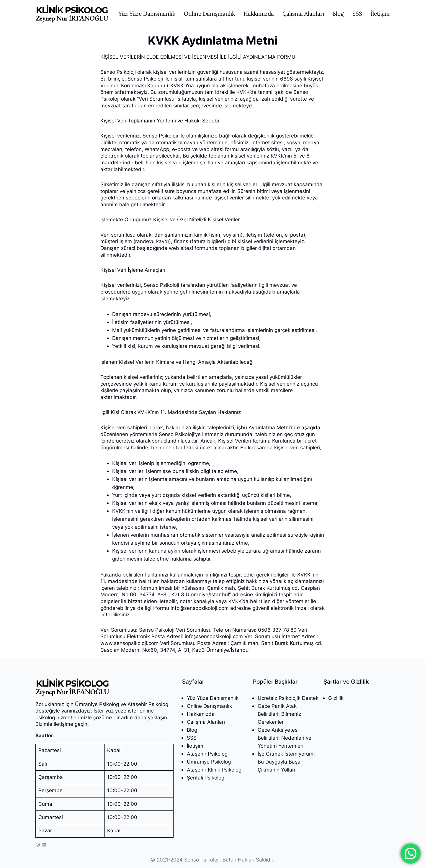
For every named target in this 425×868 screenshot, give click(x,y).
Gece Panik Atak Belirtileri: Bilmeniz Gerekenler (279, 714)
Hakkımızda (201, 714)
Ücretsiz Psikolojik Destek (288, 698)
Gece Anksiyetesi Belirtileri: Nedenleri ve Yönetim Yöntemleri (285, 738)
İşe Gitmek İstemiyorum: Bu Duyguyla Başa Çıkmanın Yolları (286, 762)
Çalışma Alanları (206, 722)
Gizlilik (336, 698)
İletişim (195, 746)
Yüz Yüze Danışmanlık (213, 698)
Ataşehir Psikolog (207, 754)
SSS (192, 738)
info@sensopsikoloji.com (200, 608)
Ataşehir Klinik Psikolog (214, 770)
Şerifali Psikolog (206, 778)
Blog (192, 730)
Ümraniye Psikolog (209, 762)
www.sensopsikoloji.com (129, 643)
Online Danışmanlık (209, 706)
